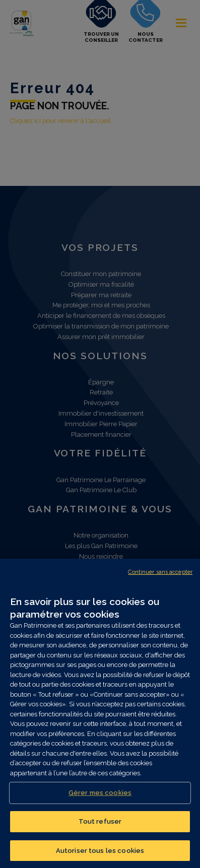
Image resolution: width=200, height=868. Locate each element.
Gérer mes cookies (100, 796)
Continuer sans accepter (160, 576)
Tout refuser (100, 825)
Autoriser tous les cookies (100, 854)
